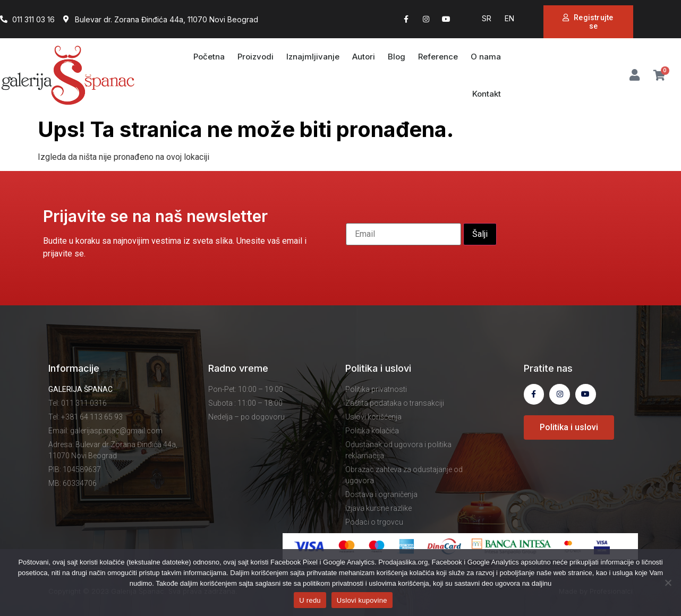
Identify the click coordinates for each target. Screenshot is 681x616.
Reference (438, 57)
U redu (310, 600)
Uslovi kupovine (362, 600)
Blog (397, 57)
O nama (486, 57)
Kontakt (487, 94)
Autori (364, 57)
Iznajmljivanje (313, 57)
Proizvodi (256, 57)
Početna (209, 57)
